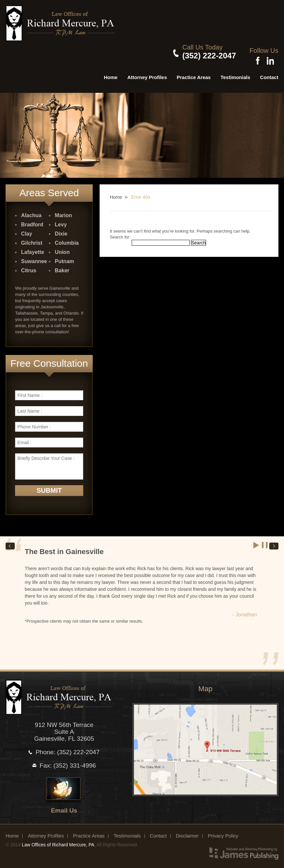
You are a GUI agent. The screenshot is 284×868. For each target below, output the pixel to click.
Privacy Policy (223, 832)
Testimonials (235, 74)
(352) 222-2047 (206, 56)
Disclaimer (187, 832)
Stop (265, 542)
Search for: (120, 233)
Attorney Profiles (147, 74)
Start (256, 542)
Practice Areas (194, 74)
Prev (10, 543)
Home (111, 74)
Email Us (64, 807)
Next (274, 543)
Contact (269, 74)
